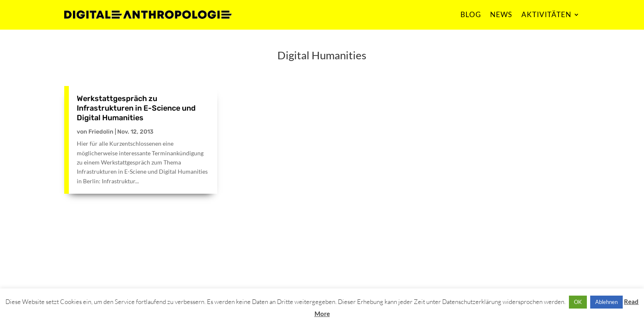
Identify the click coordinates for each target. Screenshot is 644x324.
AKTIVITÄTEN (546, 14)
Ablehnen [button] (606, 302)
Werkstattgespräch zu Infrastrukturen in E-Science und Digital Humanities (136, 108)
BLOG (471, 14)
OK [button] (578, 302)
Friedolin (101, 132)
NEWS (501, 14)
